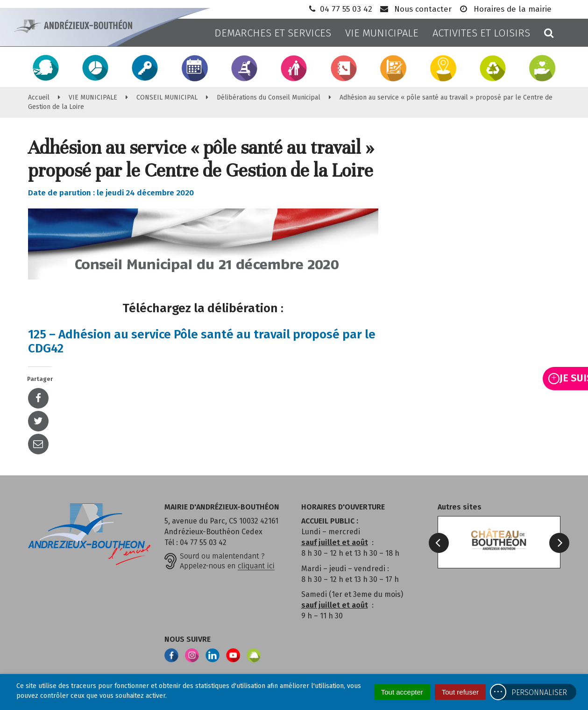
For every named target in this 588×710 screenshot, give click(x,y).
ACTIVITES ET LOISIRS (481, 33)
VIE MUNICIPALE (382, 33)
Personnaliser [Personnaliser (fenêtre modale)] (539, 692)
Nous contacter (415, 9)
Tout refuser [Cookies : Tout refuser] (460, 692)
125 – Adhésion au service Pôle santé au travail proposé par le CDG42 (202, 341)
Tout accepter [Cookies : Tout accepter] (402, 692)
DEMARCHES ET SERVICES (273, 33)
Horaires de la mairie (505, 9)
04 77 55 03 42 (340, 9)
